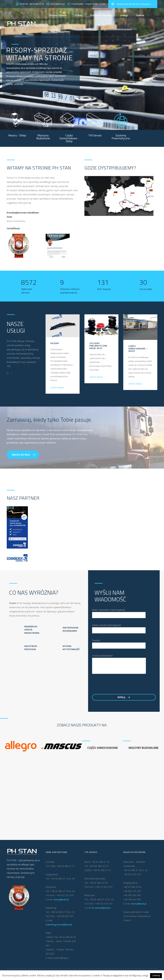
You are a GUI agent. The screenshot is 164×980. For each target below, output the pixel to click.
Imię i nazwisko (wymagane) (119, 612)
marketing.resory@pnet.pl (59, 925)
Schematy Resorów (101, 15)
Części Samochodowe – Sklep (138, 348)
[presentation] (116, 686)
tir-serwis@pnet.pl (101, 908)
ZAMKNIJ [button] (156, 976)
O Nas (78, 15)
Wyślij (124, 697)
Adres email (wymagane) (119, 628)
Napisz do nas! (24, 455)
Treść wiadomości (119, 664)
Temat (119, 643)
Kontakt (54, 30)
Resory (55, 343)
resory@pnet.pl (61, 899)
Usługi (124, 15)
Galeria (140, 15)
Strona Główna (58, 15)
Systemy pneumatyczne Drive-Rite (98, 346)
